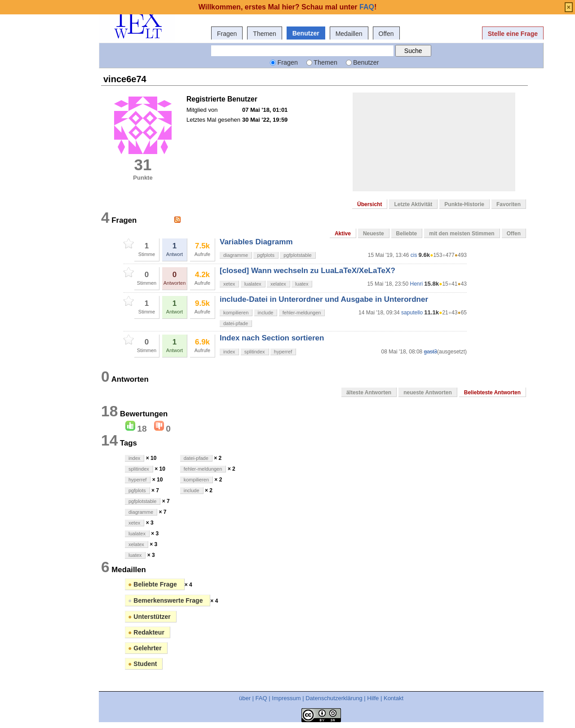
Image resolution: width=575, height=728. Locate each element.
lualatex (253, 284)
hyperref (283, 352)
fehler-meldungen (302, 313)
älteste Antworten (369, 393)
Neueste (374, 234)
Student (142, 664)
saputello (412, 313)
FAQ (261, 698)
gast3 (431, 352)
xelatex (278, 284)
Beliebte (407, 234)
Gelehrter (145, 648)
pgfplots (266, 255)
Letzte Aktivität (413, 204)
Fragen (227, 34)
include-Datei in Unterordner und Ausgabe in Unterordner (324, 299)
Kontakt (394, 698)
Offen (386, 34)
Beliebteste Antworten (492, 393)
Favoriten (509, 204)
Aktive (343, 234)
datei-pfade (236, 323)
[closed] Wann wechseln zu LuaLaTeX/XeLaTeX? (307, 271)
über (245, 698)
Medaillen (349, 34)
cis (414, 255)
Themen (264, 34)
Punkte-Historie (464, 204)
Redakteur (146, 632)
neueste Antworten (428, 393)
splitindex (255, 352)
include (266, 313)
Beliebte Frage (153, 584)
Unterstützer (149, 617)
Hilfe (373, 698)
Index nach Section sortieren (272, 338)
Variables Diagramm (256, 242)
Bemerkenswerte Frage (166, 600)
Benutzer (306, 33)
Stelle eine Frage (513, 34)
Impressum (286, 698)
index (229, 352)
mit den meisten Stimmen (462, 234)
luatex (302, 284)
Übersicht (369, 204)
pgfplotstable (297, 255)
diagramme (236, 255)
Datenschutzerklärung (334, 698)
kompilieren (236, 313)
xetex (229, 284)
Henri (416, 284)
